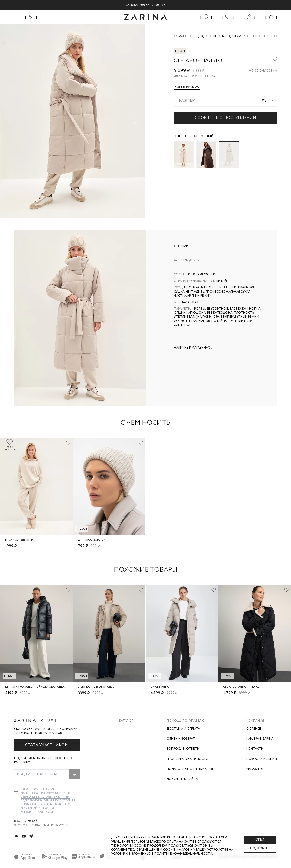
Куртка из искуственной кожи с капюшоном (37, 687)
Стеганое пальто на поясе (96, 687)
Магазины (255, 769)
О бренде (254, 729)
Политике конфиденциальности (39, 810)
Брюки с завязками (19, 540)
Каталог (126, 721)
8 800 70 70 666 (26, 821)
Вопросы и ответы (183, 749)
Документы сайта (182, 779)
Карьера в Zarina (260, 739)
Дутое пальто (160, 687)
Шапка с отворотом (92, 540)
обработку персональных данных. (45, 797)
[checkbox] (16, 790)
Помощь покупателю (186, 721)
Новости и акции (262, 759)
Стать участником (47, 745)
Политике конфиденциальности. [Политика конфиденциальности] (184, 854)
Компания (255, 721)
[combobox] (225, 101)
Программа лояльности (187, 759)
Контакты (255, 749)
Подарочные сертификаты (190, 769)
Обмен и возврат (181, 739)
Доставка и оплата (183, 729)
